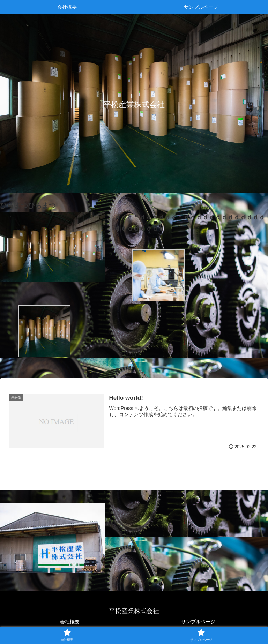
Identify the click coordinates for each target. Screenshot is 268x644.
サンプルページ (198, 622)
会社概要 (70, 622)
